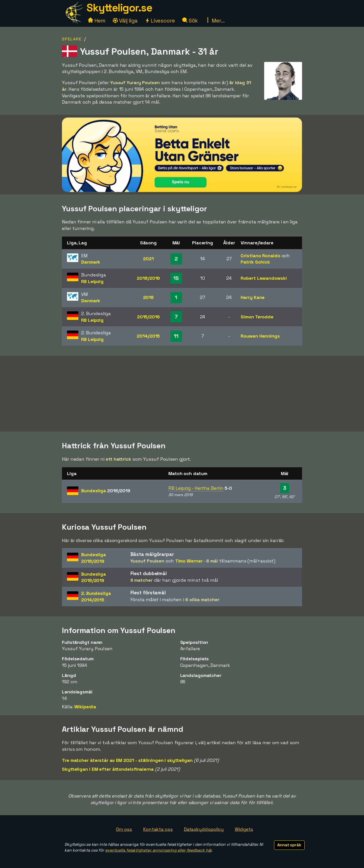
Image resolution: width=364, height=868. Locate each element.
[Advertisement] (182, 394)
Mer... (215, 21)
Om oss (124, 829)
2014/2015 (148, 336)
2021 (148, 259)
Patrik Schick (255, 262)
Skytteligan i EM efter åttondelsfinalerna (108, 769)
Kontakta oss (158, 829)
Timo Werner (189, 561)
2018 (149, 297)
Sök (190, 21)
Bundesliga (106, 491)
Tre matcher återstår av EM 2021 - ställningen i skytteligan (127, 760)
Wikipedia (85, 707)
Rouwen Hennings (260, 336)
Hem (97, 21)
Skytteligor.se (119, 8)
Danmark (91, 262)
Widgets (244, 829)
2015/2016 (148, 317)
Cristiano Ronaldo (260, 256)
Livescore (160, 21)
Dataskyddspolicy (204, 829)
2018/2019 (148, 278)
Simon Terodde (257, 317)
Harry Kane (253, 297)
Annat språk (289, 845)
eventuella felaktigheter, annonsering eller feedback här (158, 850)
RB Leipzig (92, 281)
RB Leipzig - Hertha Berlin (196, 488)
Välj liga (125, 21)
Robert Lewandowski (264, 278)
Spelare (72, 39)
